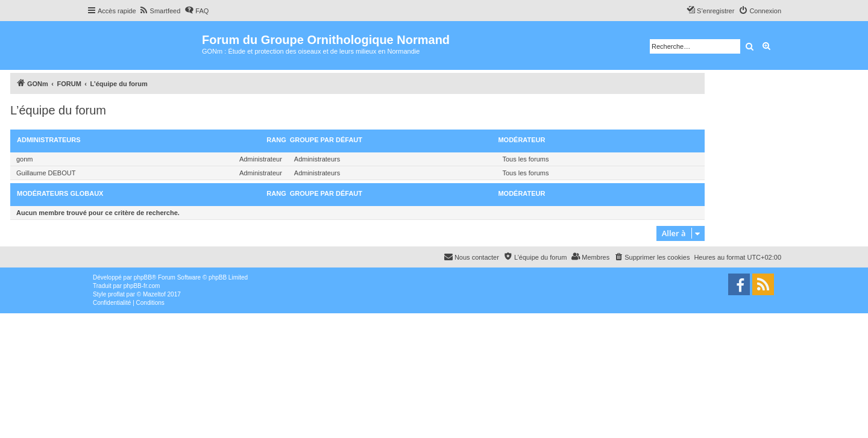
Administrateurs (49, 140)
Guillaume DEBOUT (46, 173)
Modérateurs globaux (60, 193)
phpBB (143, 277)
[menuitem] (160, 11)
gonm (25, 159)
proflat (116, 294)
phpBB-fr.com (142, 286)
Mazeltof (154, 294)
